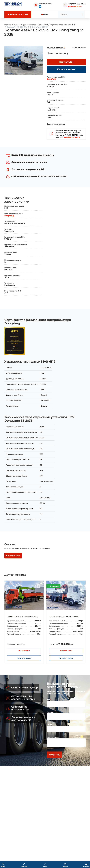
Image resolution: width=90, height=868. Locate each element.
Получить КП (54, 650)
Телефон (50, 712)
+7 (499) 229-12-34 (77, 4)
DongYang (51, 79)
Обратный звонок (75, 6)
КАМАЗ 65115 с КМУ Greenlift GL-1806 (52, 617)
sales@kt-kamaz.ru (46, 4)
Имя (49, 700)
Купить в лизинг (54, 658)
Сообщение (52, 737)
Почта (49, 725)
